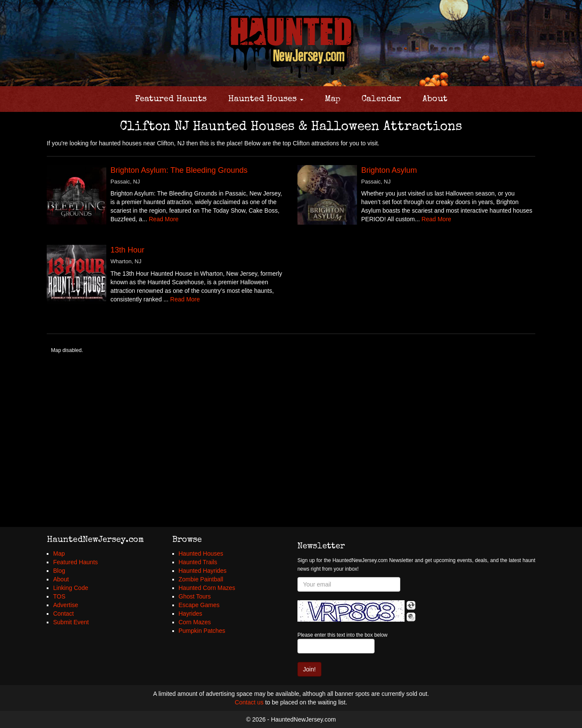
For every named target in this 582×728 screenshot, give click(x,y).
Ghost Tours (195, 596)
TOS (59, 596)
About (435, 99)
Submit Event (71, 622)
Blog (59, 571)
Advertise (66, 605)
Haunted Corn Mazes (207, 588)
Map (333, 99)
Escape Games (199, 605)
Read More (163, 219)
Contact (63, 614)
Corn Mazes (195, 622)
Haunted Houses (266, 99)
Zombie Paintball (201, 579)
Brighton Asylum (389, 170)
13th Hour (127, 250)
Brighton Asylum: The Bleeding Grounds (179, 170)
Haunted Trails (198, 562)
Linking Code (71, 588)
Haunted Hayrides (203, 571)
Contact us (249, 702)
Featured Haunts (171, 99)
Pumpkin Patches (202, 631)
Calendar (381, 99)
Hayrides (190, 614)
